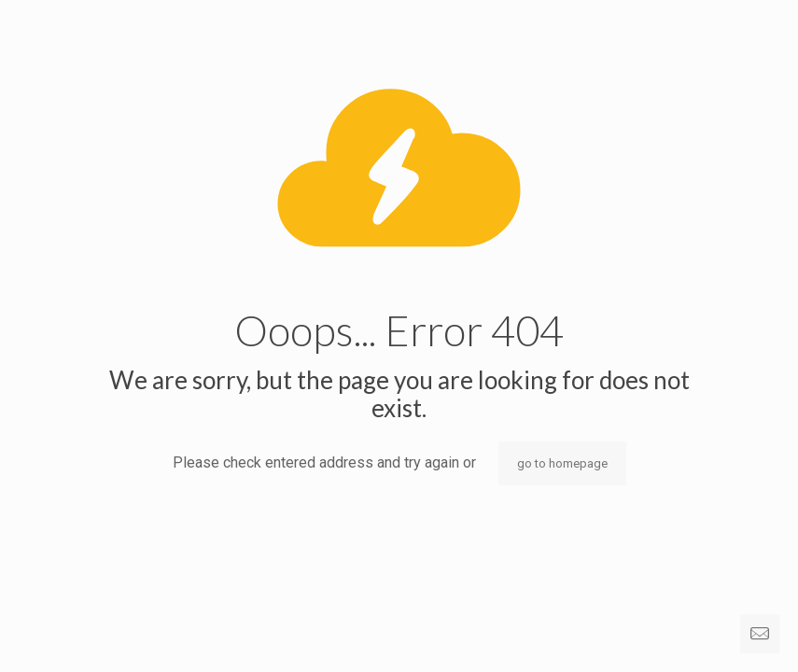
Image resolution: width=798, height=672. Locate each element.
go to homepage (562, 463)
